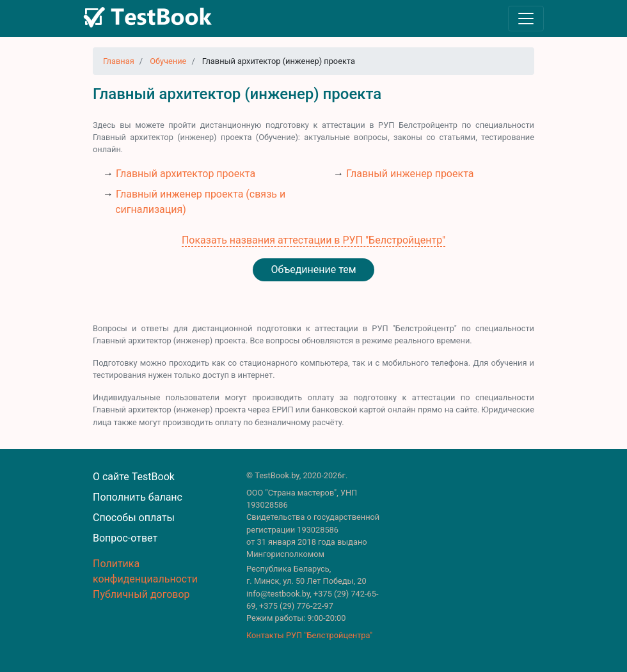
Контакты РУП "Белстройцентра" (309, 635)
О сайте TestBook (134, 477)
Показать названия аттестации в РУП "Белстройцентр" (313, 240)
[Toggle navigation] (526, 19)
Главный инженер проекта (410, 174)
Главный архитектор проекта (186, 174)
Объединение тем (313, 270)
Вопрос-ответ (125, 538)
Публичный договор (141, 594)
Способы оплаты (134, 518)
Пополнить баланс (138, 497)
